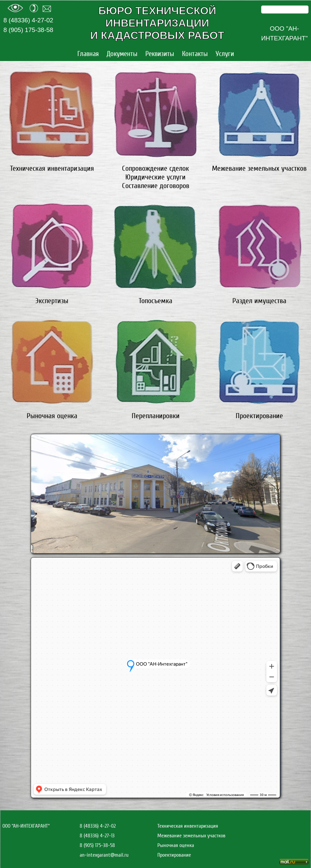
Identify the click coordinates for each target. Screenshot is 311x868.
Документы (122, 54)
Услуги (225, 54)
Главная (88, 54)
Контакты (195, 54)
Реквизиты (160, 54)
